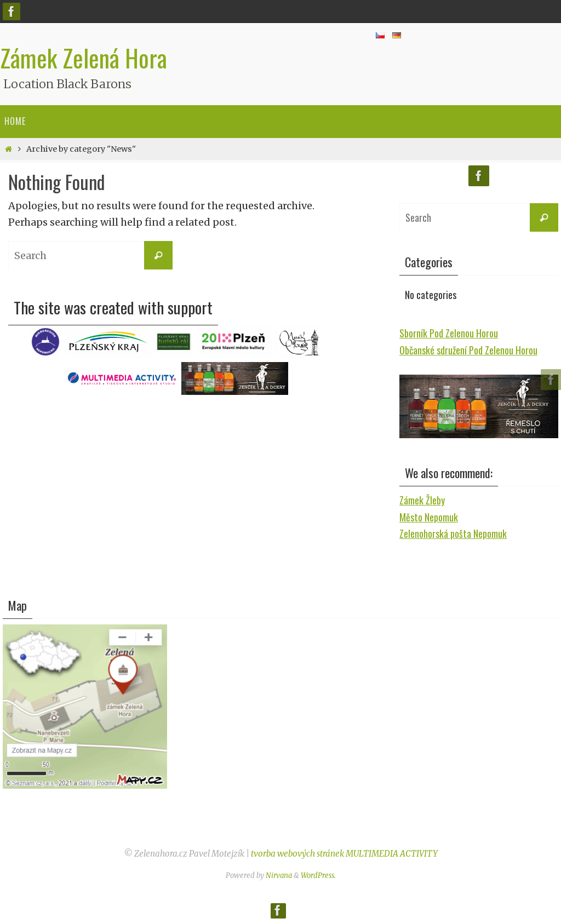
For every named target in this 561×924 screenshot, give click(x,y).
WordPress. (318, 876)
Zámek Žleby (422, 500)
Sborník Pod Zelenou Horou (449, 333)
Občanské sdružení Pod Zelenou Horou (468, 350)
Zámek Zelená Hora (84, 58)
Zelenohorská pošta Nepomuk (453, 533)
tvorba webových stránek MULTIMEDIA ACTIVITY (344, 854)
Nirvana (279, 876)
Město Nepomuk (429, 517)
